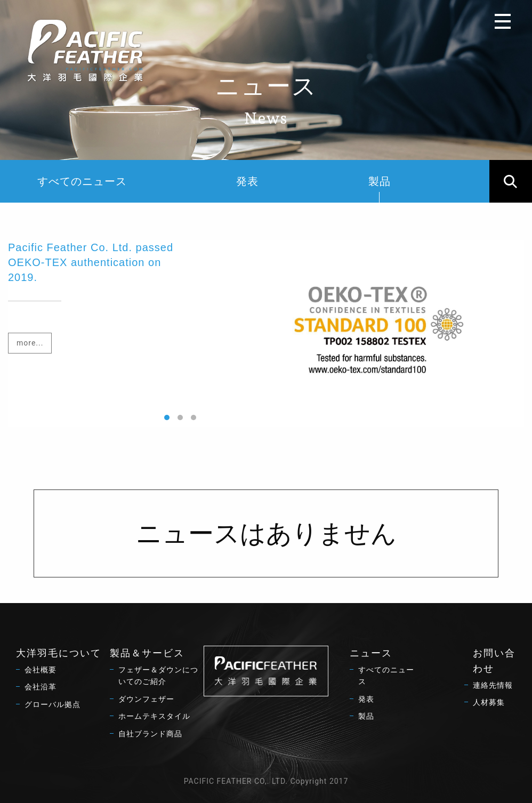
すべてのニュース (82, 181)
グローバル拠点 (53, 704)
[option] (266, 333)
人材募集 (489, 702)
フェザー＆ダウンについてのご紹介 (158, 676)
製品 (380, 189)
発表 (247, 181)
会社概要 (41, 670)
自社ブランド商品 (150, 734)
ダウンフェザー (146, 699)
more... (30, 343)
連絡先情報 (493, 685)
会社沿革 (41, 687)
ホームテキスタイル (154, 716)
